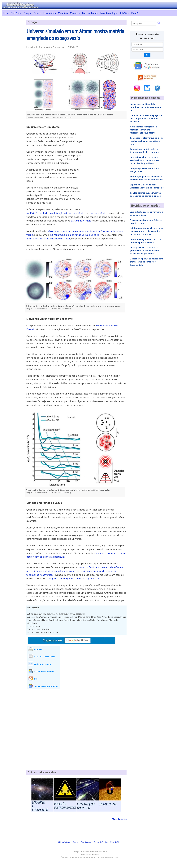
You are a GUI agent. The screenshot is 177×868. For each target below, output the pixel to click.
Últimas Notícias (64, 842)
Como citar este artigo (45, 657)
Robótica (124, 13)
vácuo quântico (99, 213)
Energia (27, 13)
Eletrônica (16, 13)
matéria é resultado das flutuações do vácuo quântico (56, 213)
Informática (50, 13)
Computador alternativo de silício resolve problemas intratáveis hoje (147, 141)
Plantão (135, 13)
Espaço (37, 13)
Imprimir (38, 649)
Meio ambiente (90, 13)
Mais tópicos (119, 819)
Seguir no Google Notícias (46, 686)
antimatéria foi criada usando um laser (48, 239)
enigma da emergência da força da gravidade (74, 579)
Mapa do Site (115, 842)
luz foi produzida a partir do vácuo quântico (75, 235)
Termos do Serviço (101, 842)
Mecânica (75, 13)
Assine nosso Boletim (44, 672)
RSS (36, 679)
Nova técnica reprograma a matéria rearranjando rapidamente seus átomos (144, 130)
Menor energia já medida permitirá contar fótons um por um (146, 107)
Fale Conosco (86, 842)
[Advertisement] (13, 61)
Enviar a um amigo (43, 664)
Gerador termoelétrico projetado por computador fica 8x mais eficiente (147, 118)
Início (6, 13)
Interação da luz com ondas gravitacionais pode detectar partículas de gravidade (145, 160)
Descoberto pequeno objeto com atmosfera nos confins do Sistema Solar (146, 262)
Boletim (76, 842)
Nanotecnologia (109, 13)
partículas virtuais (81, 221)
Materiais (63, 13)
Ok (147, 55)
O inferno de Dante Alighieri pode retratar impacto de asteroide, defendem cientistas (147, 231)
